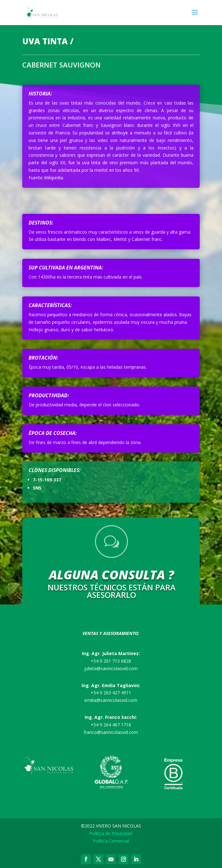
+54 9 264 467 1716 (111, 725)
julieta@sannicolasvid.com (111, 668)
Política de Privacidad (111, 833)
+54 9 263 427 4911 (111, 693)
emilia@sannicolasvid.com (111, 700)
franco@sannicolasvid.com (111, 732)
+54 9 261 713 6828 (111, 661)
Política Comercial (111, 841)
